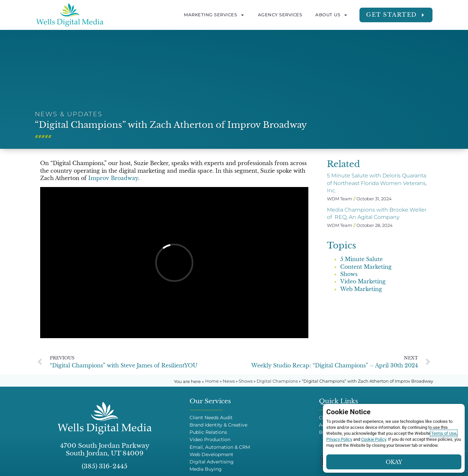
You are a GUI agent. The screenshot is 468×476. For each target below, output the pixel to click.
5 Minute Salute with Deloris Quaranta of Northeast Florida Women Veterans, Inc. (377, 183)
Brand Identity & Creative (218, 425)
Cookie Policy (374, 439)
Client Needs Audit (211, 418)
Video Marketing (363, 281)
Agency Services (280, 15)
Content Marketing (366, 267)
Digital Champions (277, 381)
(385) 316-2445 (105, 466)
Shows (349, 274)
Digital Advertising (212, 462)
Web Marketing (361, 289)
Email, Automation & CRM (220, 447)
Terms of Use (444, 433)
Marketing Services (214, 15)
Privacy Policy (339, 439)
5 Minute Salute (361, 259)
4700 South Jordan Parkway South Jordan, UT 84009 (105, 449)
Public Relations (208, 432)
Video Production (210, 440)
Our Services (210, 401)
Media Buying (206, 469)
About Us (332, 15)
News (229, 381)
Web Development (211, 455)
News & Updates (69, 114)
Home (212, 381)
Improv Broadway (113, 178)
